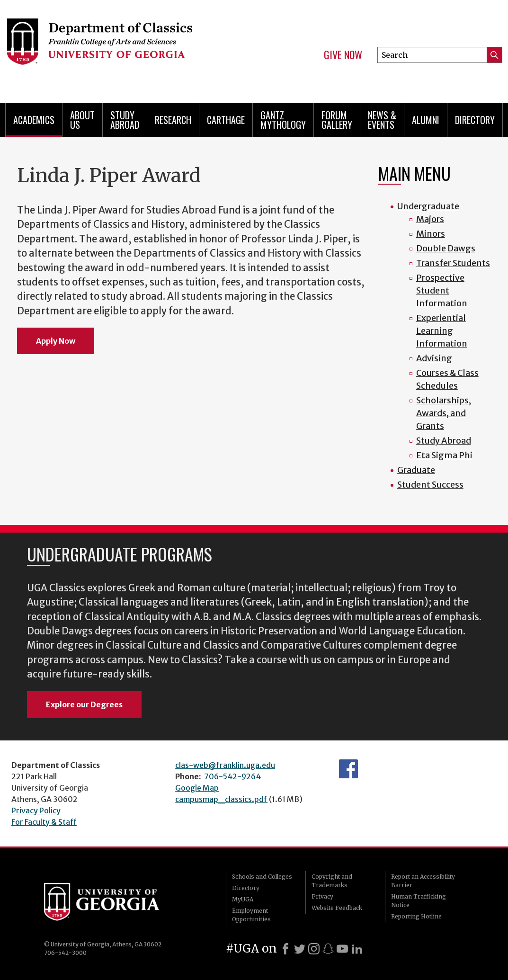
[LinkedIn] (357, 949)
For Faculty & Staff (44, 822)
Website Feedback (337, 908)
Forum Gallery (337, 120)
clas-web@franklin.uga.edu (225, 765)
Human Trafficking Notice (419, 901)
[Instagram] (314, 949)
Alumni (426, 120)
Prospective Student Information (442, 290)
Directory (475, 120)
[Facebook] (285, 949)
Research (173, 120)
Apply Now (56, 341)
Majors (430, 219)
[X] (300, 949)
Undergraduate (428, 206)
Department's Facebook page (348, 769)
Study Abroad (125, 120)
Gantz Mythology (283, 120)
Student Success (430, 485)
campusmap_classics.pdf (221, 799)
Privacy (322, 896)
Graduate (416, 470)
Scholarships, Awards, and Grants (444, 413)
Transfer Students (453, 263)
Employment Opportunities (251, 915)
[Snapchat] (328, 949)
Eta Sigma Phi (444, 455)
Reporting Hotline (416, 916)
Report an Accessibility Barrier (423, 881)
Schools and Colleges (262, 877)
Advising (434, 358)
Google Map (197, 788)
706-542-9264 (232, 776)
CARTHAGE (226, 120)
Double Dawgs (446, 248)
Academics (34, 120)
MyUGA (243, 899)
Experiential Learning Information (442, 331)
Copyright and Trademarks (332, 881)
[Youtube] (342, 949)
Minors (431, 234)
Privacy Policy (36, 811)
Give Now (343, 55)
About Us (82, 120)
